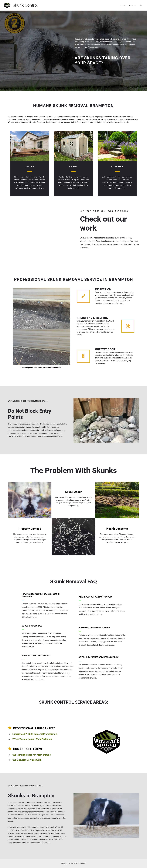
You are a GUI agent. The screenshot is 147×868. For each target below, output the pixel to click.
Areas (132, 5)
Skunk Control (25, 5)
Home (123, 5)
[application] (134, 5)
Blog (141, 5)
